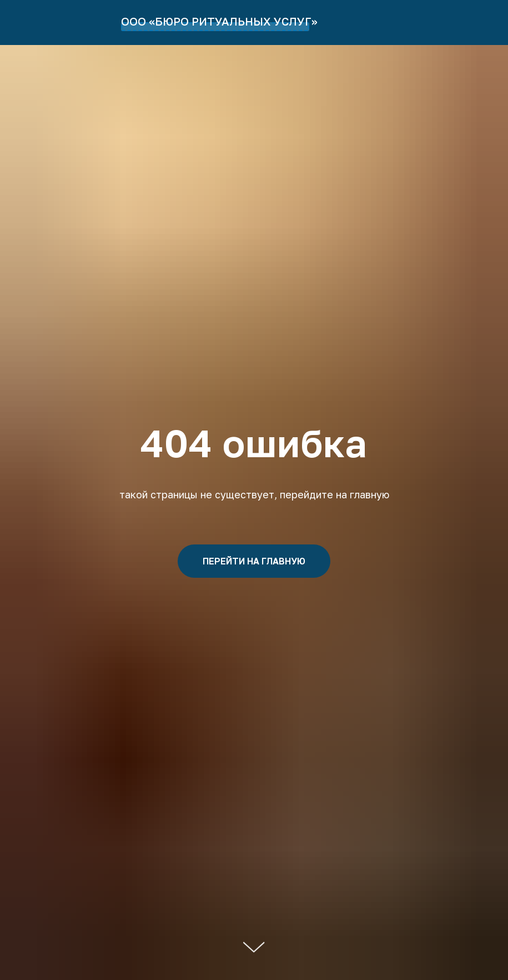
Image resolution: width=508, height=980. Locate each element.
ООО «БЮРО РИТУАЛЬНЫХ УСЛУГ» (219, 21)
